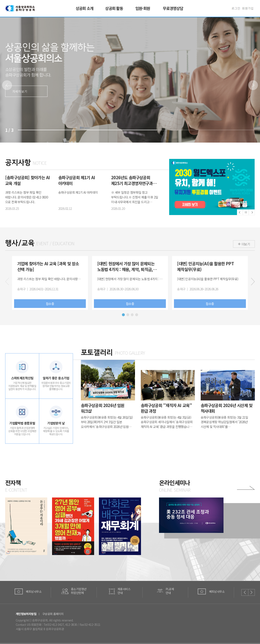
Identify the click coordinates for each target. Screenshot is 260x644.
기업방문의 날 (56, 424)
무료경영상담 (173, 8)
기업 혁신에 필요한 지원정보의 (22, 386)
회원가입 (248, 8)
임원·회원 (143, 8)
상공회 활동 (114, 8)
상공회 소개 (84, 8)
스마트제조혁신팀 (22, 378)
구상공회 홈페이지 (53, 614)
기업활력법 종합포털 (22, 424)
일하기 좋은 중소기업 (56, 378)
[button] (253, 85)
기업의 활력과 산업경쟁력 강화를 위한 (22, 432)
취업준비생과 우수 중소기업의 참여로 (56, 386)
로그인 (237, 8)
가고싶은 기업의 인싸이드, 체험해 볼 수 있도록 (56, 432)
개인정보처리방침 (26, 614)
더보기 (246, 244)
